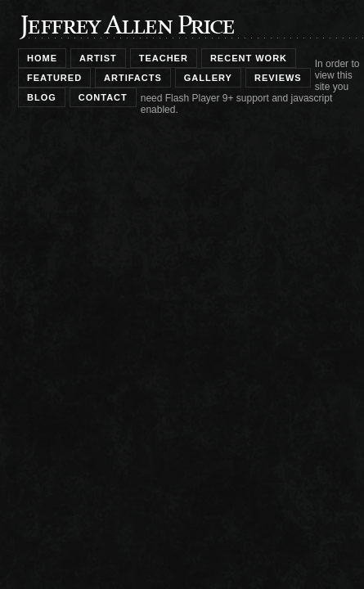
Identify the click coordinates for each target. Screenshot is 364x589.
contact (103, 97)
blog (42, 97)
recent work (249, 58)
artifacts (133, 78)
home (42, 58)
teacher (164, 58)
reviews (278, 78)
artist (98, 58)
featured (54, 78)
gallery (208, 78)
